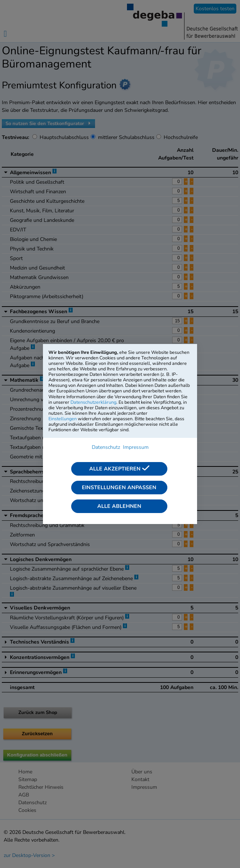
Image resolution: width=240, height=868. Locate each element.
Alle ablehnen (119, 506)
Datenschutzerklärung (93, 402)
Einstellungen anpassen (119, 487)
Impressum (136, 447)
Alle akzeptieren (119, 469)
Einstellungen (63, 419)
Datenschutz (106, 447)
